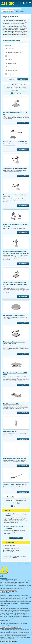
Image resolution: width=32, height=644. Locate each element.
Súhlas (2, 576)
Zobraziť (8, 88)
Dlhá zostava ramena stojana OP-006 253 (15, 485)
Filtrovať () (23, 79)
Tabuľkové (20, 90)
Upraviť (7, 591)
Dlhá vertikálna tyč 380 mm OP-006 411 (14, 458)
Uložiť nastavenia (9, 628)
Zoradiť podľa (10, 84)
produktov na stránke (21, 88)
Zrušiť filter (12, 79)
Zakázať (2, 591)
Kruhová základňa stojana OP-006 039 (14, 315)
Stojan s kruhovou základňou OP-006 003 (15, 168)
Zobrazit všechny (16, 538)
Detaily (2, 577)
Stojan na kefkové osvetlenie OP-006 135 (15, 142)
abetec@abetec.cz (11, 552)
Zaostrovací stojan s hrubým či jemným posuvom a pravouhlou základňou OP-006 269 (15, 284)
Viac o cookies (3, 578)
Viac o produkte (23, 123)
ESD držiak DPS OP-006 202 (11, 404)
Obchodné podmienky (14, 556)
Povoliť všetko (13, 591)
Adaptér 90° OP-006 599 (10, 432)
